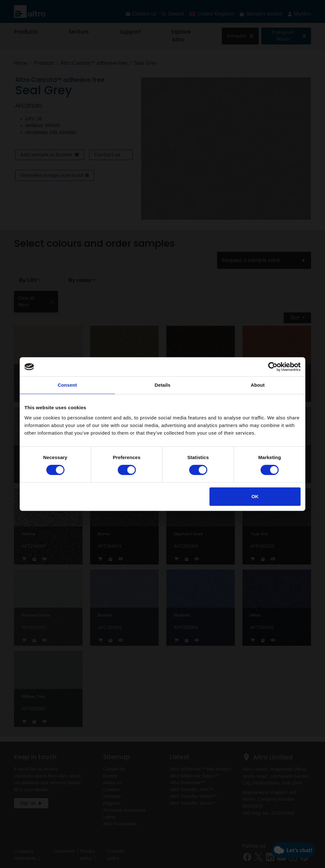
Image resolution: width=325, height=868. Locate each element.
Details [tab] (162, 385)
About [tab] (258, 385)
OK (255, 496)
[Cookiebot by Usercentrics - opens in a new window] (273, 367)
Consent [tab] (67, 385)
